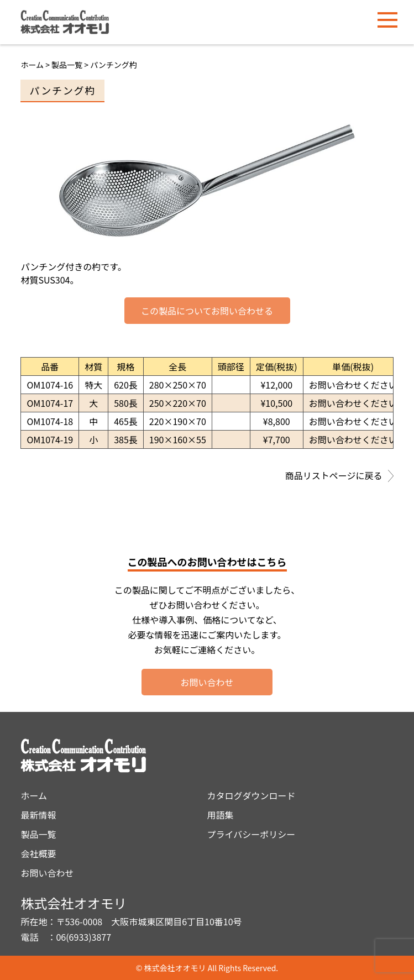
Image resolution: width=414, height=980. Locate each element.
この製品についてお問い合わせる (207, 311)
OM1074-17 (50, 403)
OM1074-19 (50, 439)
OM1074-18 (50, 421)
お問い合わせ (207, 682)
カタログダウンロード (251, 795)
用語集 (221, 815)
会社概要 (38, 853)
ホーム (32, 65)
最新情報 (38, 815)
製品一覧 (38, 834)
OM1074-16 (50, 385)
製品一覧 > (71, 65)
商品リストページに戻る (339, 476)
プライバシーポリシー (251, 834)
